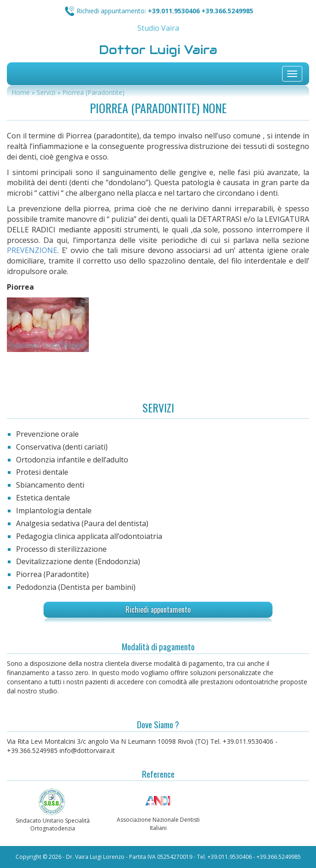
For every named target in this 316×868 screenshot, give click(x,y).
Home (21, 92)
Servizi (46, 92)
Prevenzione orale (47, 434)
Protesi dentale (42, 472)
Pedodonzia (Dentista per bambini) (76, 587)
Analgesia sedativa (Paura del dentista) (82, 523)
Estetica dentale (43, 498)
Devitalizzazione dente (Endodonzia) (78, 561)
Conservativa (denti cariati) (62, 447)
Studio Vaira (158, 28)
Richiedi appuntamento (158, 610)
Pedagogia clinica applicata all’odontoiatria (89, 536)
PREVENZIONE (32, 250)
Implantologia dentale (54, 511)
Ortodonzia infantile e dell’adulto (72, 460)
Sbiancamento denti (50, 485)
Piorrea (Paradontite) (52, 574)
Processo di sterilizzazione (61, 549)
